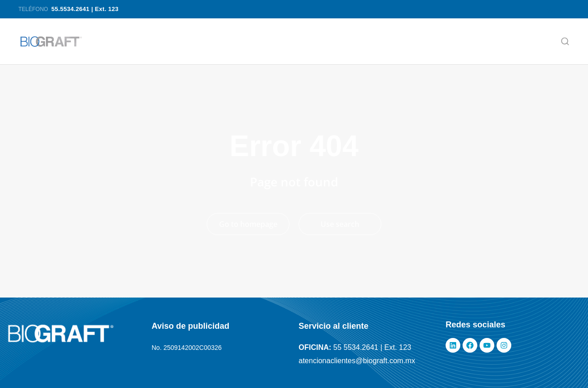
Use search (340, 224)
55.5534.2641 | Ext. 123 (85, 9)
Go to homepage (248, 224)
